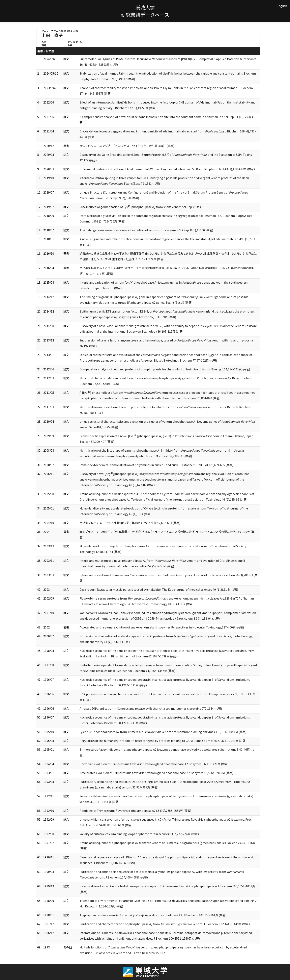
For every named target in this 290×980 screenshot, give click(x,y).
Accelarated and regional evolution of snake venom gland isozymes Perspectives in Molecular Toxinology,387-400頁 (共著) (162, 627)
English (282, 6)
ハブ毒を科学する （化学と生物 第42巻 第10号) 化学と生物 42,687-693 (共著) (130, 523)
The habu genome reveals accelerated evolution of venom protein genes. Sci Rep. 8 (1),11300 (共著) (146, 230)
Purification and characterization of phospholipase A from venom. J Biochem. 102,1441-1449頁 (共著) (165, 924)
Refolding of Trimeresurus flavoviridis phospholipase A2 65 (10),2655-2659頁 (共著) (135, 811)
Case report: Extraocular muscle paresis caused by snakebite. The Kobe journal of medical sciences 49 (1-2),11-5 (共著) (159, 589)
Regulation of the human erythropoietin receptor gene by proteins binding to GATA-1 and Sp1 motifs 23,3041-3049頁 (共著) (163, 741)
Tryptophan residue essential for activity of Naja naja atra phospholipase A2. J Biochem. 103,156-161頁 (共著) (153, 915)
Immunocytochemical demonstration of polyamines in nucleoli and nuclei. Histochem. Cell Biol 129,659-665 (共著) (156, 465)
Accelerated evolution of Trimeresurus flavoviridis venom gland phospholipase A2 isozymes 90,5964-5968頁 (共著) (156, 773)
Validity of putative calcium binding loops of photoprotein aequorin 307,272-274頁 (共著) (139, 834)
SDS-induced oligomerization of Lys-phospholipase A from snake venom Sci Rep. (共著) (140, 207)
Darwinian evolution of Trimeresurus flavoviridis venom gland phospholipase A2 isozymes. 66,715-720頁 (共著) (154, 764)
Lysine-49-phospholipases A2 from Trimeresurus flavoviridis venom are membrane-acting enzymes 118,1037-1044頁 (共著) (163, 732)
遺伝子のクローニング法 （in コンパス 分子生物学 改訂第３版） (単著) (127, 146)
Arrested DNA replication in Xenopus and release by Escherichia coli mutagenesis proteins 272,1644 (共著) (151, 708)
